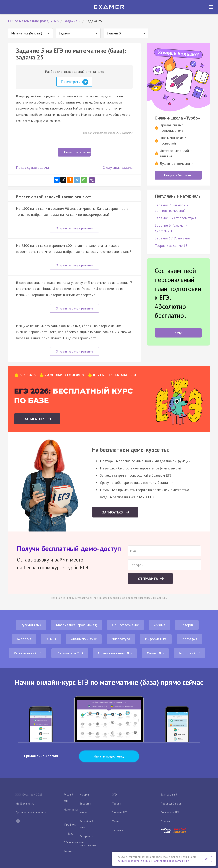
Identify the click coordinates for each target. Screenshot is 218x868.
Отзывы (165, 821)
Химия (51, 639)
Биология (24, 639)
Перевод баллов (171, 804)
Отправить (148, 579)
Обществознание (125, 625)
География (189, 639)
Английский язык (84, 639)
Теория (116, 804)
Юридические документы (31, 812)
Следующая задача (118, 167)
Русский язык (31, 625)
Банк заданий (169, 795)
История (187, 625)
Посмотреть (74, 82)
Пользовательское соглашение (171, 861)
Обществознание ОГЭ (115, 653)
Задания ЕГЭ (120, 812)
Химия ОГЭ (155, 653)
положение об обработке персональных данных (137, 598)
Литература (121, 639)
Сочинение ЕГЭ (170, 812)
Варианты (118, 830)
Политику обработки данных (133, 861)
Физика (159, 625)
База (70, 834)
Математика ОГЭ (70, 653)
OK (207, 859)
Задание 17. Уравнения (172, 238)
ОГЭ (114, 795)
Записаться (35, 419)
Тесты (115, 821)
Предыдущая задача (32, 167)
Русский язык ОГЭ (28, 653)
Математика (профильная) (77, 625)
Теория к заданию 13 (171, 246)
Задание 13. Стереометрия (175, 218)
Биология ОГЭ (190, 653)
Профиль (70, 825)
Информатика (156, 639)
